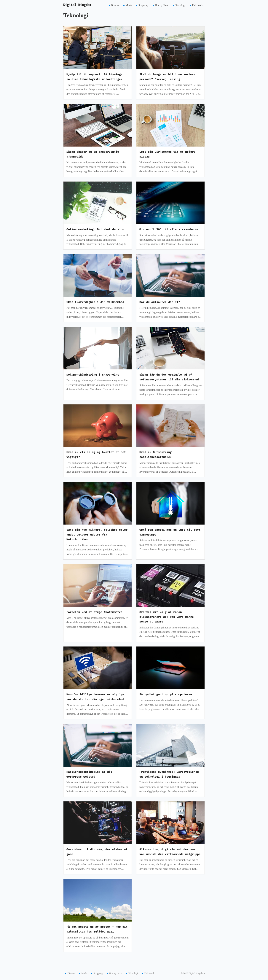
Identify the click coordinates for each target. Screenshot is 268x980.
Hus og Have (162, 5)
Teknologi (180, 5)
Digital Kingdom (77, 5)
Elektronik (197, 5)
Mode (129, 5)
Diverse (115, 5)
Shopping (143, 5)
